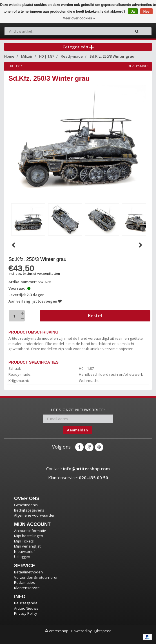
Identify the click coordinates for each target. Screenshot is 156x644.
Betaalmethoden (28, 572)
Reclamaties (24, 582)
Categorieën (78, 47)
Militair (27, 56)
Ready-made (72, 56)
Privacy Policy (26, 613)
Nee (146, 12)
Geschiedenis (26, 505)
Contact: (78, 469)
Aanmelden (77, 430)
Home (9, 56)
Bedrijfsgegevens (29, 510)
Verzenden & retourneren (36, 577)
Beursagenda (26, 603)
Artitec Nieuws (26, 608)
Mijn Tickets (24, 541)
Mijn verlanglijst (27, 546)
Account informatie (30, 531)
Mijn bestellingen (29, 536)
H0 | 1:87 (47, 56)
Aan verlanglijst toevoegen (35, 301)
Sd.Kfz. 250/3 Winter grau (112, 56)
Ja (133, 12)
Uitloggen (22, 557)
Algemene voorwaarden (35, 515)
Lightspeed (102, 631)
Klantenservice (27, 588)
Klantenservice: (78, 478)
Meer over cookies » (79, 18)
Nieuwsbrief (24, 551)
